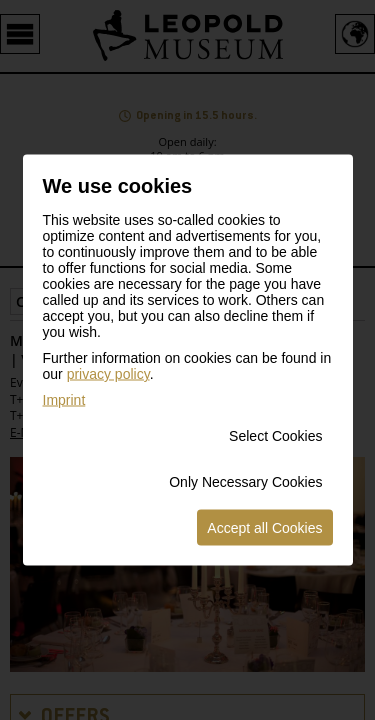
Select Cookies (275, 436)
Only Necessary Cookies (245, 482)
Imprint (64, 400)
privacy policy (108, 374)
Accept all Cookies (264, 528)
